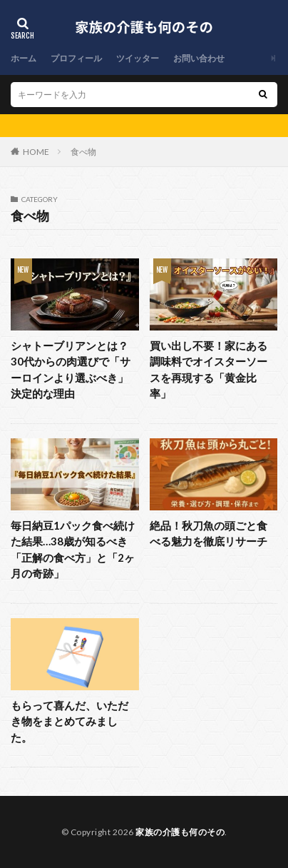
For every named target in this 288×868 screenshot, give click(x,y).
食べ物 (83, 152)
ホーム (24, 58)
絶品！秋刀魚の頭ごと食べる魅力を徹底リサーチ (209, 534)
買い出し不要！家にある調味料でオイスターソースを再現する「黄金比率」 (209, 370)
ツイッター (138, 58)
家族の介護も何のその (180, 832)
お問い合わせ (199, 58)
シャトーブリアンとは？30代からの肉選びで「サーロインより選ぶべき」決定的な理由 (71, 370)
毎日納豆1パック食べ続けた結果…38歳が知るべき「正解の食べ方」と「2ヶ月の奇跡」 (73, 550)
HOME (36, 152)
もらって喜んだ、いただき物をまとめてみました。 (70, 721)
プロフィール (76, 58)
